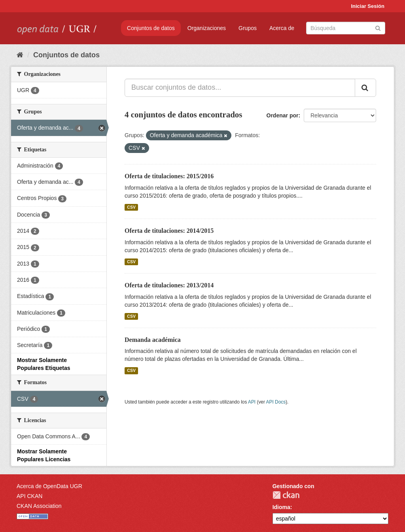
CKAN (286, 495)
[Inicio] (20, 55)
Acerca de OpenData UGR (49, 486)
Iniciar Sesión (368, 6)
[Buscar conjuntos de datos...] (240, 88)
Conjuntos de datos (151, 28)
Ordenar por (283, 115)
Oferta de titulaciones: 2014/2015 (169, 231)
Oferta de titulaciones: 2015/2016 (169, 176)
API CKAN (29, 496)
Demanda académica (153, 340)
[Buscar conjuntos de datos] (346, 28)
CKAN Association (39, 506)
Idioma (281, 507)
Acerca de (282, 28)
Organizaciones (207, 28)
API (252, 402)
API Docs (276, 402)
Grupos (248, 28)
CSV (131, 207)
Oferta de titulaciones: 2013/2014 (169, 285)
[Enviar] (378, 27)
